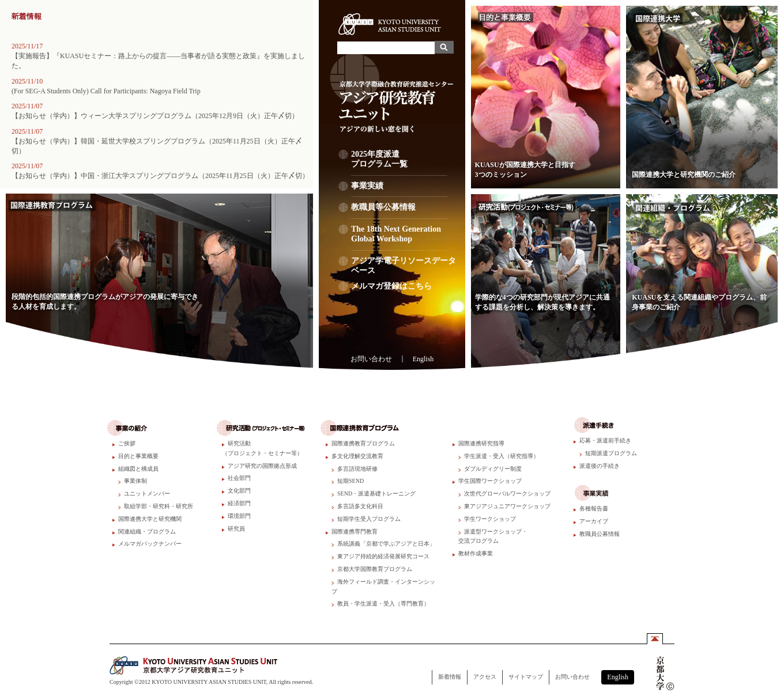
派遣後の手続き (600, 466)
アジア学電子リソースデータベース (404, 266)
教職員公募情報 (600, 534)
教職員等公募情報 (399, 211)
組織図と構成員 (138, 469)
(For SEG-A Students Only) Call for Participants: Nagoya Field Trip (106, 91)
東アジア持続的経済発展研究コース (383, 556)
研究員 (236, 529)
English (423, 359)
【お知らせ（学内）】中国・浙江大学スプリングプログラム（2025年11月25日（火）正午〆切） (160, 176)
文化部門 (239, 491)
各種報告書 (594, 508)
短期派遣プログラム (611, 453)
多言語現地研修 (357, 469)
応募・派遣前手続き (605, 440)
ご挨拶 (127, 443)
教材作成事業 (476, 553)
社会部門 (239, 478)
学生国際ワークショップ (490, 481)
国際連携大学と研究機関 (150, 519)
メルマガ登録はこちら (391, 286)
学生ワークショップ (490, 519)
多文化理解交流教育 (357, 456)
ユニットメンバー (147, 493)
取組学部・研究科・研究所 (159, 506)
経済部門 (239, 503)
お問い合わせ (371, 359)
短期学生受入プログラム (369, 519)
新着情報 (450, 677)
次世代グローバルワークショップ (507, 493)
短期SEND (350, 481)
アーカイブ (594, 521)
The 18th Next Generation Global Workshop (399, 238)
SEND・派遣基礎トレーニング (376, 493)
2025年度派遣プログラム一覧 (399, 163)
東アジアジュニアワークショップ (507, 506)
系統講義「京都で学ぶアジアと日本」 (386, 544)
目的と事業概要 (138, 456)
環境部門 (239, 516)
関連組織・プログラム (147, 532)
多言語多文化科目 (360, 506)
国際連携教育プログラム (363, 443)
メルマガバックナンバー (150, 544)
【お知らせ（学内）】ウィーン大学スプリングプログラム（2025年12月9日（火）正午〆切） (155, 116)
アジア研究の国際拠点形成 (262, 466)
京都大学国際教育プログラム (375, 569)
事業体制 (135, 481)
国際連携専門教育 (355, 532)
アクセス (485, 677)
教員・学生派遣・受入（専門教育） (383, 604)
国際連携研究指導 (481, 443)
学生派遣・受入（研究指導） (502, 456)
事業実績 (399, 190)
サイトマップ (526, 677)
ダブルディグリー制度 (493, 469)
